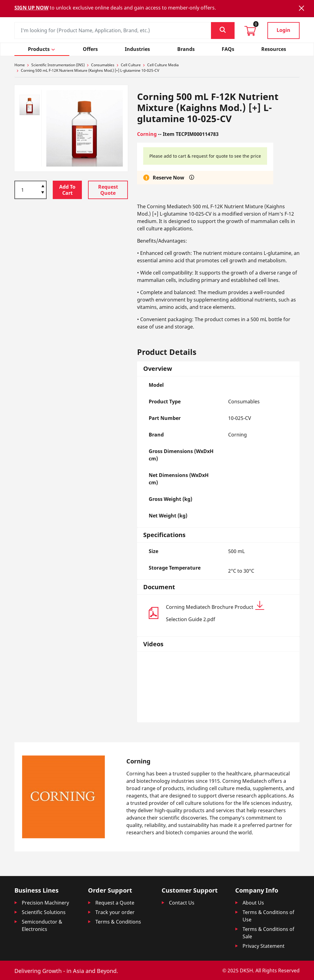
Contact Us (182, 903)
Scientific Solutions (44, 912)
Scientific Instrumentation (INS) (58, 65)
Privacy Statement (264, 946)
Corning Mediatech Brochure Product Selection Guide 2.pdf (215, 612)
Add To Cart (67, 190)
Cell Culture (131, 65)
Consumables (103, 65)
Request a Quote (115, 903)
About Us (253, 903)
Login (283, 30)
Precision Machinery (45, 903)
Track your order (115, 912)
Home (20, 65)
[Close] (301, 8)
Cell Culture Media (163, 65)
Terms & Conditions (118, 922)
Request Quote (108, 190)
